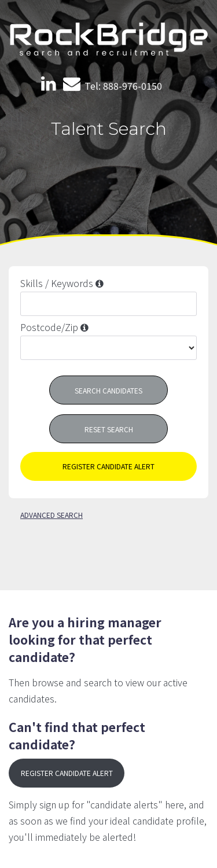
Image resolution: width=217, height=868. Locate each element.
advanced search (52, 515)
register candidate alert (108, 466)
